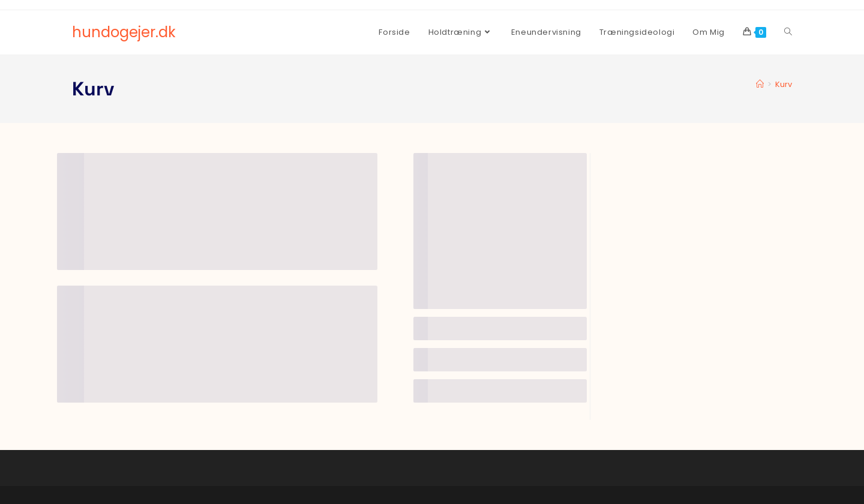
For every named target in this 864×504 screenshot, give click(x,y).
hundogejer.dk (124, 32)
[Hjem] (760, 84)
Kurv (784, 84)
